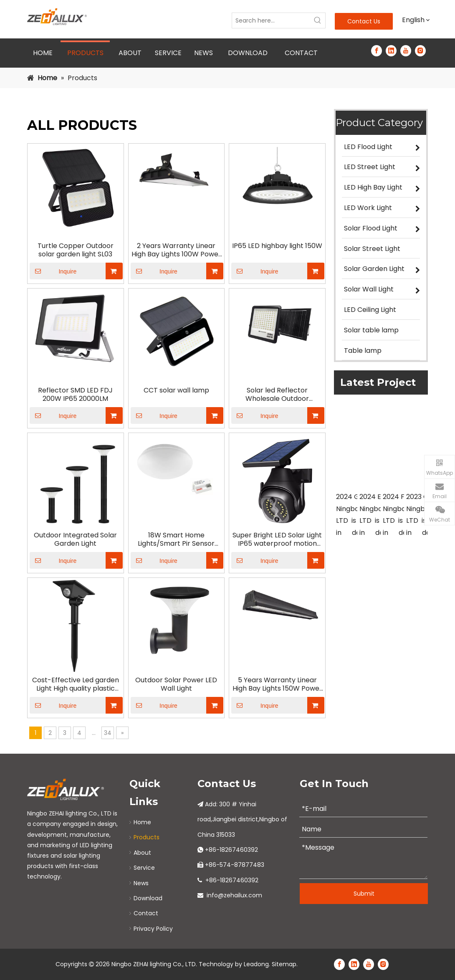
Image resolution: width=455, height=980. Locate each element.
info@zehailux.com (234, 895)
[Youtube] (406, 51)
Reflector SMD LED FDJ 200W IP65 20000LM (75, 395)
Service (144, 868)
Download (148, 898)
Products (147, 837)
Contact (146, 913)
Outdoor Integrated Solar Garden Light (75, 539)
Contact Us (364, 21)
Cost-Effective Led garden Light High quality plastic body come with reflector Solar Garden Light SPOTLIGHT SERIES (76, 684)
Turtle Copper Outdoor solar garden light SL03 (76, 250)
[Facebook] (377, 51)
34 (108, 733)
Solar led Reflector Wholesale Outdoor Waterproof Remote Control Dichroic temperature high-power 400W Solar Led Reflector (277, 395)
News (141, 883)
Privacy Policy (153, 929)
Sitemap (284, 964)
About (142, 853)
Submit (364, 894)
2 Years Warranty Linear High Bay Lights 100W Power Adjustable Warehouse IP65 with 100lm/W (176, 250)
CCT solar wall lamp (176, 390)
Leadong (256, 964)
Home (142, 822)
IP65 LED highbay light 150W (277, 246)
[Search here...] (271, 20)
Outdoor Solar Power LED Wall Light (176, 684)
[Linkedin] (391, 51)
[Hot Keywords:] (318, 20)
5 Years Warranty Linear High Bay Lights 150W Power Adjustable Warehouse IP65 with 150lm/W (277, 684)
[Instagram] (420, 51)
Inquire (53, 271)
